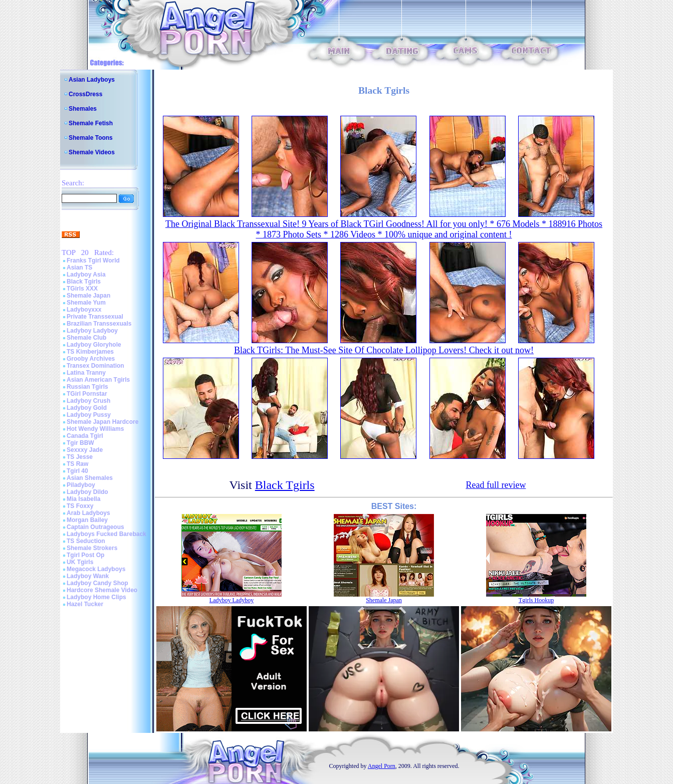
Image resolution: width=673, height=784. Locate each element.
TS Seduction (86, 541)
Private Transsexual (95, 317)
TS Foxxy (80, 506)
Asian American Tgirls (98, 380)
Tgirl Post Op (85, 555)
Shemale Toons (91, 138)
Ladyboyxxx (84, 310)
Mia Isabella (83, 499)
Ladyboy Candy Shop (97, 583)
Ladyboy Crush (88, 401)
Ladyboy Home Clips (96, 597)
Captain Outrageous (95, 527)
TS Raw (77, 464)
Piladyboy (81, 485)
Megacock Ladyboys (96, 569)
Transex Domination (95, 366)
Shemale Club (86, 338)
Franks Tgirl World (93, 260)
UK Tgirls (80, 562)
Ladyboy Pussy (89, 415)
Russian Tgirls (87, 387)
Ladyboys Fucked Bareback (106, 534)
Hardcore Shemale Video (102, 590)
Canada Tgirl (85, 436)
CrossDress (85, 94)
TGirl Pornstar (87, 394)
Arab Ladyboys (88, 513)
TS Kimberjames (90, 352)
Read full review (496, 485)
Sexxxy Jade (85, 450)
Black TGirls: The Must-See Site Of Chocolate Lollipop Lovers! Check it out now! (384, 350)
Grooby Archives (91, 359)
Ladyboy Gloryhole (94, 345)
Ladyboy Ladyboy (92, 331)
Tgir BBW (80, 443)
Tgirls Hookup (536, 600)
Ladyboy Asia (86, 275)
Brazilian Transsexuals (99, 324)
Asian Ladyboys (92, 80)
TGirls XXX (82, 289)
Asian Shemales (90, 478)
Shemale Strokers (92, 548)
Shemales (83, 109)
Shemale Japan (88, 296)
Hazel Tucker (85, 604)
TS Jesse (80, 457)
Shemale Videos (92, 152)
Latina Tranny (86, 373)
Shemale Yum (86, 303)
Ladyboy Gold (87, 408)
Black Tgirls (84, 282)
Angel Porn (382, 766)
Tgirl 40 (77, 471)
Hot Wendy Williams (95, 429)
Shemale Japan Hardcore (102, 422)
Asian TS (79, 268)
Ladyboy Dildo (87, 492)
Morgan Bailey (87, 520)
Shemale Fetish (91, 123)
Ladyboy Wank (88, 576)
